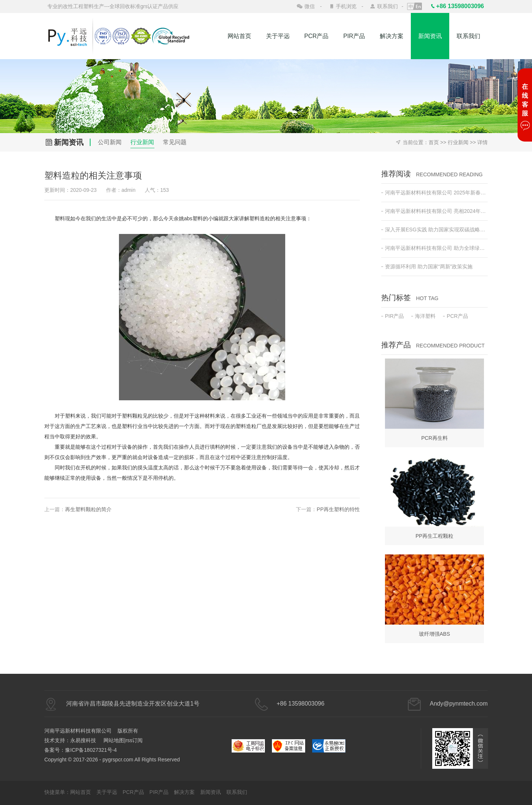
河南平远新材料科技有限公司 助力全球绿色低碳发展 (434, 248)
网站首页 (239, 36)
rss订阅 (134, 740)
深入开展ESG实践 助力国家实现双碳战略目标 (434, 230)
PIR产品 (354, 36)
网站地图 (114, 740)
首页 (434, 142)
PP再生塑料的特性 (338, 509)
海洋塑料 (423, 316)
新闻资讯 (430, 36)
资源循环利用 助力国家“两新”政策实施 (427, 266)
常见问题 (175, 142)
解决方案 (392, 36)
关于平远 (278, 36)
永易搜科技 (83, 740)
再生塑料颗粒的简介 (88, 509)
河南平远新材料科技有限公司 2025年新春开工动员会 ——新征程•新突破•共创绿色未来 (434, 193)
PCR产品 (317, 36)
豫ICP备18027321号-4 (91, 750)
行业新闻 (142, 142)
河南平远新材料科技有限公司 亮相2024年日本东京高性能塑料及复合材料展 (434, 211)
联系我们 (388, 6)
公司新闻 (110, 142)
